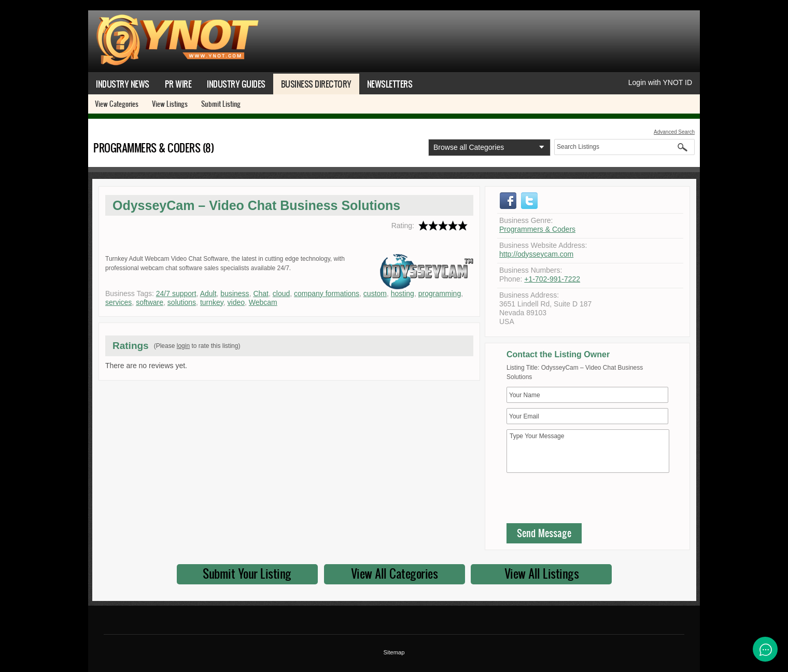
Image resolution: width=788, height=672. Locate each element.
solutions (182, 302)
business (235, 293)
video (236, 302)
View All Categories (395, 573)
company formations (327, 293)
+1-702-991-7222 (552, 279)
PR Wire (178, 84)
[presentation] (585, 500)
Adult (208, 293)
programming (440, 293)
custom (375, 293)
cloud (281, 293)
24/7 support (176, 293)
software (150, 302)
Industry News (123, 84)
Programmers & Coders (537, 229)
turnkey (212, 302)
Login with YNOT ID (660, 82)
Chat (261, 293)
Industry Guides (236, 84)
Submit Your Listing (247, 573)
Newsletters (390, 84)
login (183, 346)
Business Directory (316, 84)
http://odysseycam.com (536, 254)
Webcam (263, 302)
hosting (403, 293)
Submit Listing (221, 104)
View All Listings (542, 573)
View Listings (170, 104)
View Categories (117, 104)
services (118, 302)
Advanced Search (674, 132)
